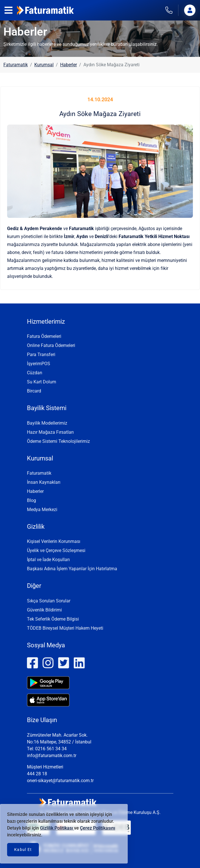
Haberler (69, 65)
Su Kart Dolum (42, 382)
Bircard (34, 391)
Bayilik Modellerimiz (47, 423)
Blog (31, 500)
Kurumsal (44, 65)
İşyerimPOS (39, 364)
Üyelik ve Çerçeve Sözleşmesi (56, 550)
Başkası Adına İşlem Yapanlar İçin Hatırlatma (72, 569)
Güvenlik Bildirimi (44, 610)
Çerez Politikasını (98, 828)
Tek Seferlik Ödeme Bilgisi (53, 619)
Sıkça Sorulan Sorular (49, 601)
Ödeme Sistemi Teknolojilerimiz (58, 441)
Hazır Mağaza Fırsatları (50, 432)
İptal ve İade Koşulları (48, 560)
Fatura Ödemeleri (44, 336)
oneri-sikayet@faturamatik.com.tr (60, 781)
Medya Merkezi (42, 510)
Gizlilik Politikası (57, 828)
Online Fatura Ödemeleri (51, 345)
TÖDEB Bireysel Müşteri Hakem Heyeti (65, 628)
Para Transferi (41, 355)
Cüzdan (35, 373)
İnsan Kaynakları (44, 482)
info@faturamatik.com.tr (52, 756)
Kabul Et (23, 850)
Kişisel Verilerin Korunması (54, 541)
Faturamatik (16, 65)
